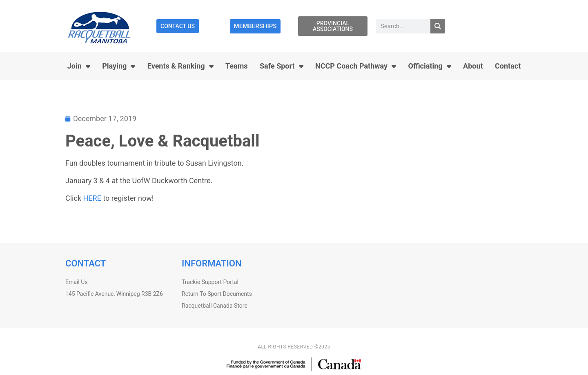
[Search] (438, 26)
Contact (508, 66)
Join (79, 66)
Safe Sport (282, 66)
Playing (119, 66)
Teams (237, 66)
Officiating (429, 66)
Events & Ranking (180, 66)
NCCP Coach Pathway (356, 66)
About (473, 66)
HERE (92, 198)
